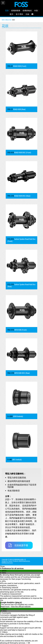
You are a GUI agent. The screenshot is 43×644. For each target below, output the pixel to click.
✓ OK (28, 643)
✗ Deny (3, 573)
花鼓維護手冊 (18, 545)
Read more (5, 607)
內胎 (36, 10)
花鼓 (7, 10)
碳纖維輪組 (27, 10)
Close (2, 566)
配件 (12, 14)
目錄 (27, 14)
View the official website (21, 607)
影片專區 (19, 14)
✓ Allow (3, 571)
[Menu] (3, 3)
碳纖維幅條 (16, 10)
